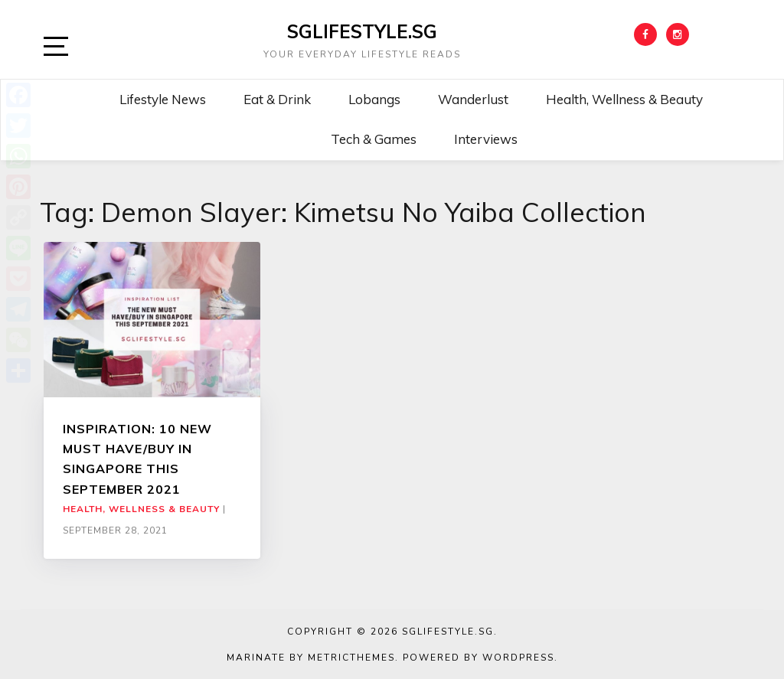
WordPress (518, 658)
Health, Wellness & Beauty (624, 99)
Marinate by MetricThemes (311, 658)
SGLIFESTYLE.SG (362, 31)
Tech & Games (374, 139)
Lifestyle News (163, 99)
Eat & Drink (277, 99)
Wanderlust (473, 99)
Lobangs (374, 99)
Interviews (486, 139)
